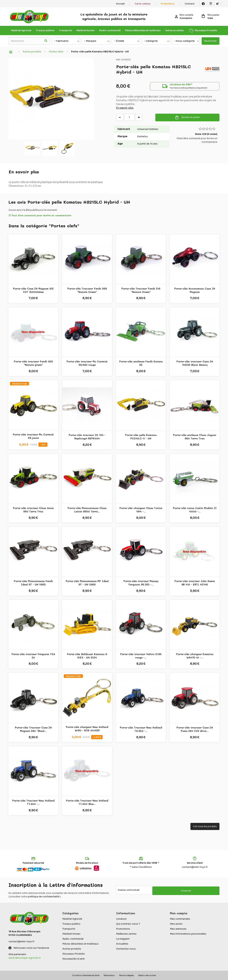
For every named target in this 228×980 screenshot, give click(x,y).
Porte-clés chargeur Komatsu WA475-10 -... (195, 656)
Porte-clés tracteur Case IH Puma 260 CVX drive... (195, 729)
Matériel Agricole (21, 30)
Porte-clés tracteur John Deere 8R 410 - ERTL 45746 (195, 583)
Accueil (120, 4)
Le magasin (123, 939)
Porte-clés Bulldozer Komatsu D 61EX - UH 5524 (87, 656)
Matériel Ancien (85, 30)
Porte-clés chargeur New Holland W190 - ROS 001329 (87, 729)
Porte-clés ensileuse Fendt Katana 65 (141, 363)
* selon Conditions (141, 867)
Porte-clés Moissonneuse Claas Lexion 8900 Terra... (87, 510)
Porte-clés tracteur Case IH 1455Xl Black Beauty (195, 363)
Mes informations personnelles (188, 934)
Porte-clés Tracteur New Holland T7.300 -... (33, 802)
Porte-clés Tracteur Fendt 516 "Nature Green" (141, 290)
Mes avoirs (176, 924)
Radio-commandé (110, 30)
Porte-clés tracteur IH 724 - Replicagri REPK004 (87, 437)
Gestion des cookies (147, 975)
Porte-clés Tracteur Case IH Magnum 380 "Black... (33, 729)
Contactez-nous (126, 949)
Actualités (122, 944)
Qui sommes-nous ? (128, 924)
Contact (190, 4)
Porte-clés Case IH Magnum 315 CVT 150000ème (33, 290)
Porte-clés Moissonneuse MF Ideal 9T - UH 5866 (87, 583)
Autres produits (174, 30)
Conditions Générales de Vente (86, 975)
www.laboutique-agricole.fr (25, 958)
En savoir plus (125, 110)
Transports (65, 30)
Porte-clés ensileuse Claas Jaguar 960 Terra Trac (195, 437)
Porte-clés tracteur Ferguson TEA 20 (33, 656)
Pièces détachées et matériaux (143, 30)
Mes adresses (178, 929)
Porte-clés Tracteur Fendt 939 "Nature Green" (87, 290)
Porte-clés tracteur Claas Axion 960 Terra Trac (33, 510)
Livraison (121, 919)
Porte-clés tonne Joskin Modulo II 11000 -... (195, 510)
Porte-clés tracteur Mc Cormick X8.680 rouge (87, 363)
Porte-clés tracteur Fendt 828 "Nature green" (33, 363)
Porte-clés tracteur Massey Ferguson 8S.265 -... (141, 583)
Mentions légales (126, 975)
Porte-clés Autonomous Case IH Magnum (195, 290)
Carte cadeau (143, 4)
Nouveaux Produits (206, 30)
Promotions (168, 4)
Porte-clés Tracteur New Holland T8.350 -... (141, 729)
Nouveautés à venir (74, 959)
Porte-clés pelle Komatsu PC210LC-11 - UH (141, 437)
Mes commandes (180, 919)
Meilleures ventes (126, 934)
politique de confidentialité (44, 897)
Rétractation (109, 975)
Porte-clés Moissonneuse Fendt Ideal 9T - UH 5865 (33, 583)
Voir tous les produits (205, 826)
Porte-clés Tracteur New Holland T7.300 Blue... (87, 802)
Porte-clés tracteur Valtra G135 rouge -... (141, 656)
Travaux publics (45, 30)
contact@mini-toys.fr (195, 867)
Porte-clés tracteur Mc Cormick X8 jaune (33, 436)
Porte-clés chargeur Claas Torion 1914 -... (141, 510)
